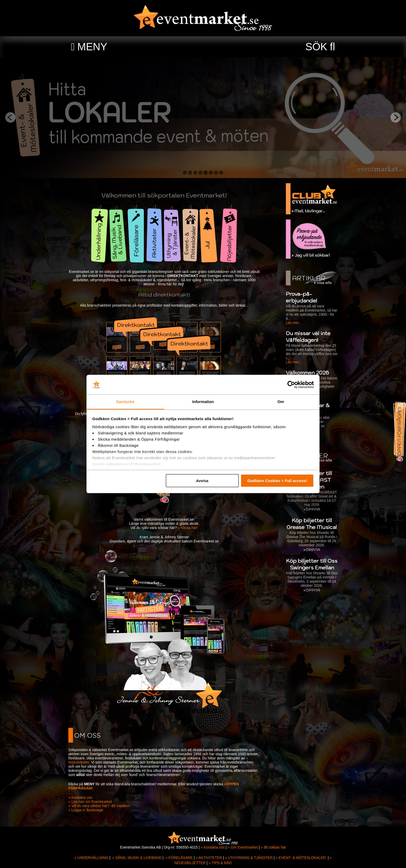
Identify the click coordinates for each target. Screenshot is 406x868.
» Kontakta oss (80, 798)
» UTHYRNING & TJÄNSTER (249, 858)
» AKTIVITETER (209, 858)
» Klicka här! (188, 528)
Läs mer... (294, 323)
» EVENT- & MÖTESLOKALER (301, 858)
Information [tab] (203, 402)
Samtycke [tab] (125, 402)
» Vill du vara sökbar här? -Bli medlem (99, 806)
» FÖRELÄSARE (179, 858)
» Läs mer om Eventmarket (90, 802)
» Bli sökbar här (273, 847)
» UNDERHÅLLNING (91, 858)
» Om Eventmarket (243, 847)
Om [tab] (281, 402)
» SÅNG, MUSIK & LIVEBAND (137, 858)
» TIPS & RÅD (220, 863)
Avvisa (202, 481)
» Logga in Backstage (86, 810)
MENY (92, 47)
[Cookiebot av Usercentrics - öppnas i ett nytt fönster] (291, 385)
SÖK (316, 47)
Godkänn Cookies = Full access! (277, 481)
